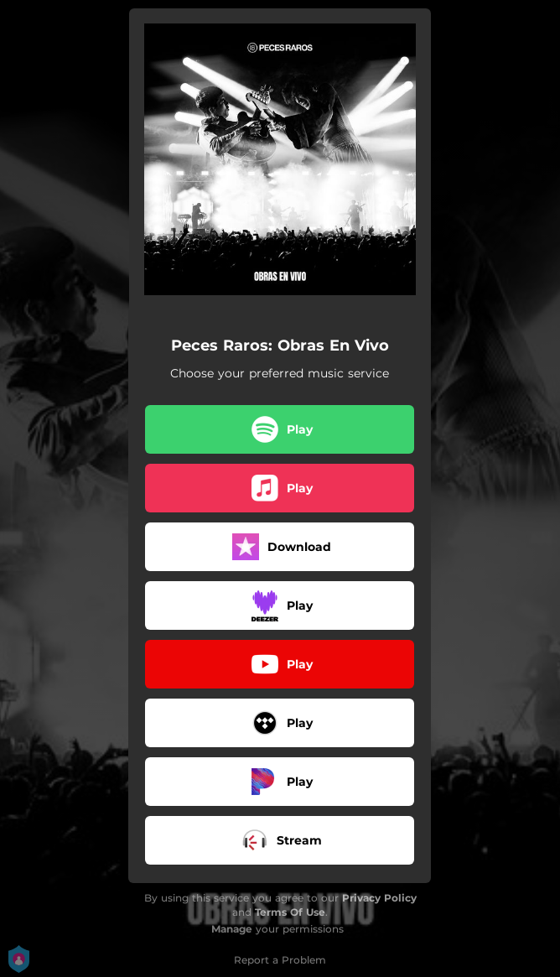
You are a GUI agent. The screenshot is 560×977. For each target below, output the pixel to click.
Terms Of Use (290, 912)
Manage (232, 929)
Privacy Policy (379, 898)
